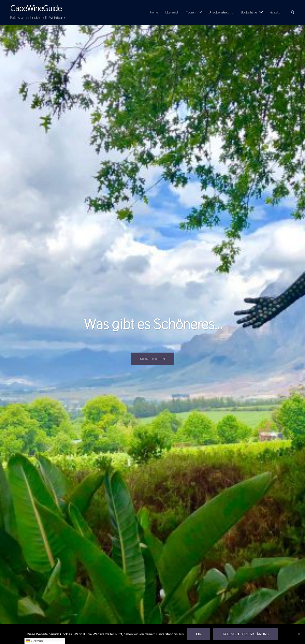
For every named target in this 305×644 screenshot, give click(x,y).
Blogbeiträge (249, 12)
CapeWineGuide (36, 8)
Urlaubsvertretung (221, 12)
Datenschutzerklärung (245, 634)
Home (154, 12)
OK (199, 634)
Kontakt (275, 12)
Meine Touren (153, 359)
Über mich (172, 12)
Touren (191, 12)
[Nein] (299, 634)
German (34, 641)
